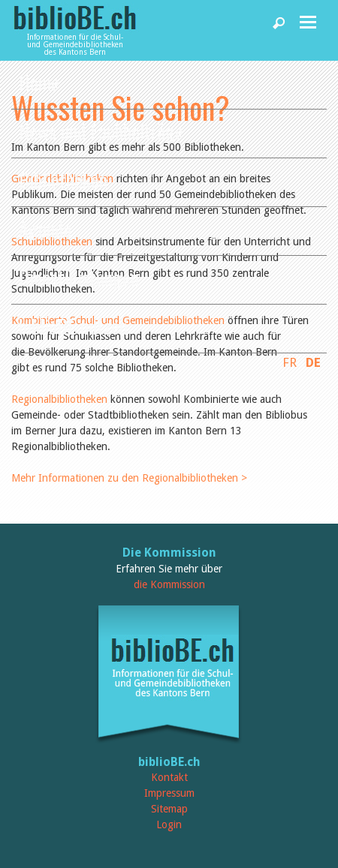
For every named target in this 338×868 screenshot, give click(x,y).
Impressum (169, 793)
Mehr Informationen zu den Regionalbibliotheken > (129, 478)
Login (169, 824)
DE (313, 362)
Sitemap (169, 809)
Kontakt (169, 777)
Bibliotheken (63, 180)
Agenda (45, 228)
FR (290, 362)
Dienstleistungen (79, 277)
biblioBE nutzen (73, 326)
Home (39, 82)
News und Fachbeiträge (101, 131)
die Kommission (169, 584)
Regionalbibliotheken (61, 399)
